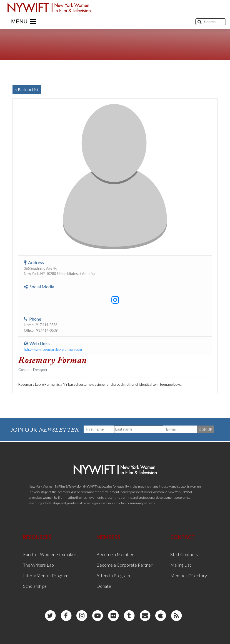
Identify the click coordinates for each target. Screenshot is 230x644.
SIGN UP (205, 429)
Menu (23, 22)
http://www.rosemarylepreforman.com (53, 349)
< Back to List (27, 89)
